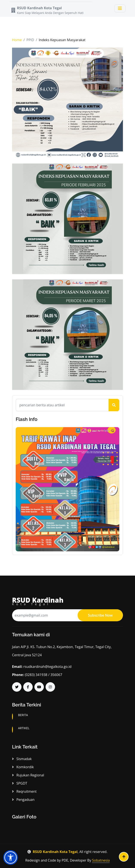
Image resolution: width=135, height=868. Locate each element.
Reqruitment (24, 791)
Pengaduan (23, 800)
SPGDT (20, 783)
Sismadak (22, 759)
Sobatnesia (101, 860)
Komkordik (23, 767)
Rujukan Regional (28, 775)
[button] (21, 489)
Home (17, 40)
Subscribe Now (100, 615)
